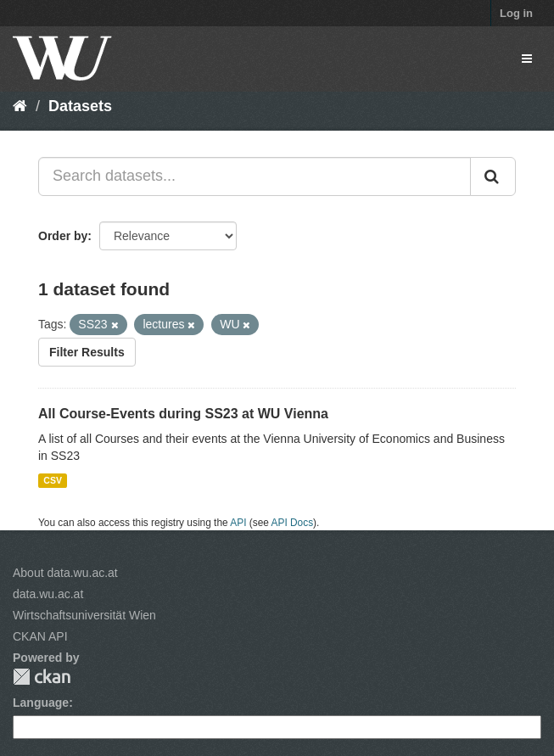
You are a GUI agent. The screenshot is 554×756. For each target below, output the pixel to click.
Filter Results (87, 352)
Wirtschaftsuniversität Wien (84, 615)
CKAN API (40, 636)
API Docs (293, 523)
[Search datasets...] (255, 176)
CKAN (42, 677)
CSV (53, 480)
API (238, 523)
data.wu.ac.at (48, 594)
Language (41, 703)
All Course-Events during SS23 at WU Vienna (183, 414)
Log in (516, 13)
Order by (63, 236)
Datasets (80, 106)
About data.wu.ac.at (65, 573)
